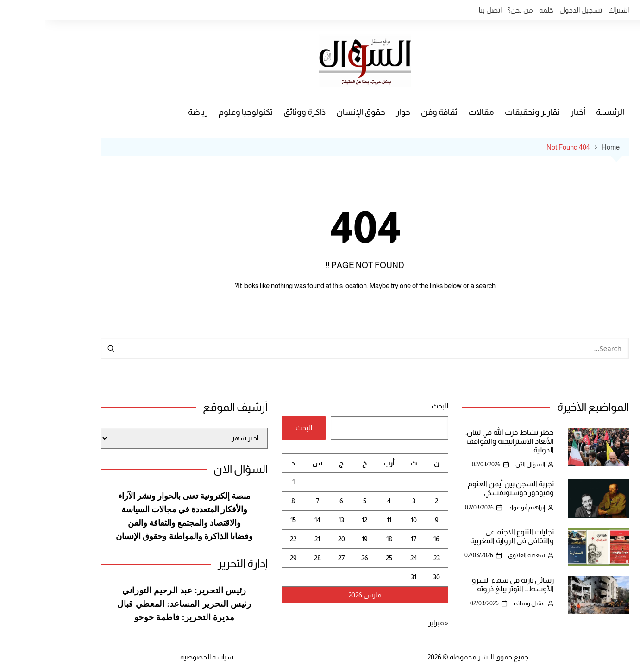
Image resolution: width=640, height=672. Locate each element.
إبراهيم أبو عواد (482, 507)
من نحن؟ (475, 10)
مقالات (436, 112)
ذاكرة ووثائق (260, 112)
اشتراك (574, 10)
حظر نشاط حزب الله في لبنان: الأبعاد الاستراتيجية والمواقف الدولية (465, 441)
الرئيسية (565, 112)
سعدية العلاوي (482, 555)
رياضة (153, 112)
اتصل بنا (445, 10)
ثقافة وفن (394, 112)
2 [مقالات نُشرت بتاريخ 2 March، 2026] (392, 501)
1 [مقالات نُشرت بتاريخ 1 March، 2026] (248, 482)
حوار (358, 112)
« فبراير (393, 623)
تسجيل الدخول (536, 10)
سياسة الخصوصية (162, 657)
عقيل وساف (484, 603)
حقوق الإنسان (316, 112)
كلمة (501, 10)
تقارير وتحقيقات (487, 112)
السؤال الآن (485, 464)
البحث (395, 406)
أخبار (533, 112)
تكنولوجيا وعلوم (201, 112)
